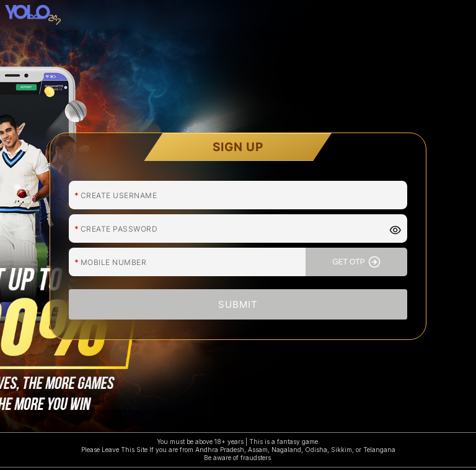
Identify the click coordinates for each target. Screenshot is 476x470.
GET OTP (356, 261)
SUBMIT (238, 304)
